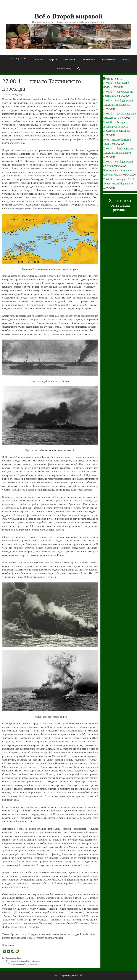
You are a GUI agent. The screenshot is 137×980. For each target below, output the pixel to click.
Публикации (69, 60)
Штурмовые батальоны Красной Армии (23, 961)
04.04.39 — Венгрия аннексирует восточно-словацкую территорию (116, 127)
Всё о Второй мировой (68, 16)
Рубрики (53, 60)
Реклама (125, 60)
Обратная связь (108, 60)
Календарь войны (13, 958)
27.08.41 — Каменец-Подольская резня (22, 964)
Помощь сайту (64, 69)
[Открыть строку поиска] (78, 69)
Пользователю (88, 60)
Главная (39, 60)
